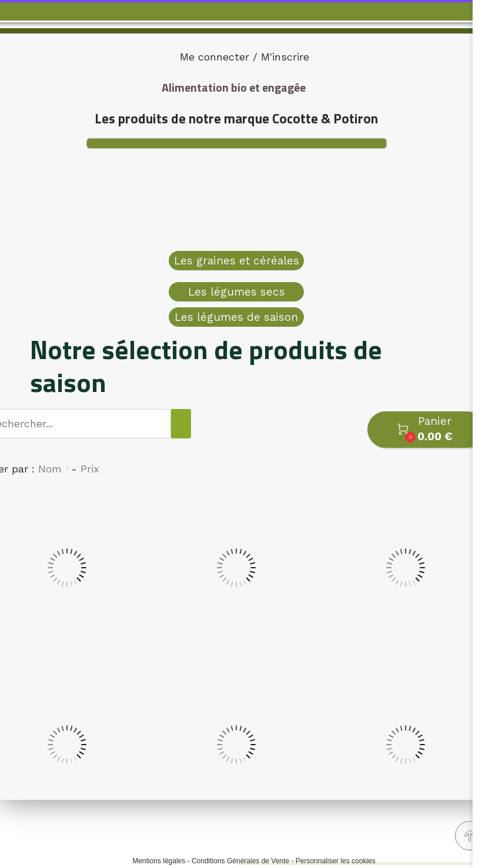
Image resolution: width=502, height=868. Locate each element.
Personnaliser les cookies (336, 861)
